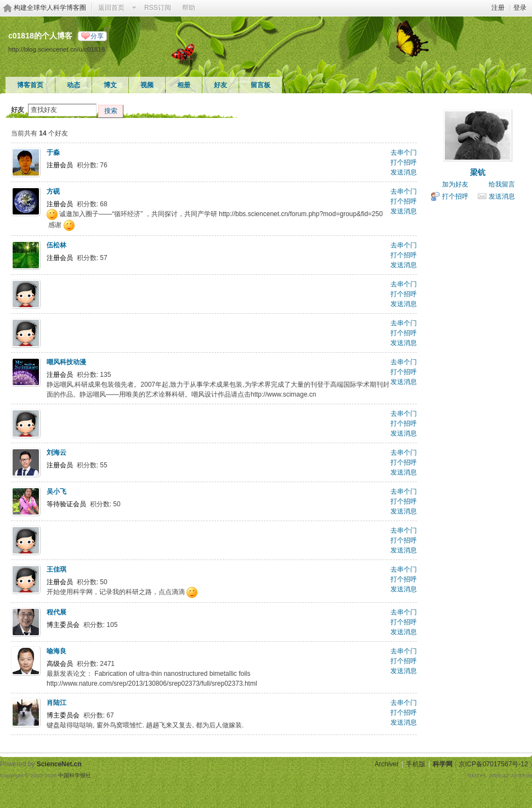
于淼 (53, 152)
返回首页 (111, 8)
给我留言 (502, 184)
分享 (97, 36)
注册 (498, 8)
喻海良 (56, 651)
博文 (110, 85)
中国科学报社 (75, 775)
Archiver (387, 764)
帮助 (189, 8)
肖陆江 (56, 703)
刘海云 (56, 453)
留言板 (261, 85)
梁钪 (478, 172)
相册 (184, 85)
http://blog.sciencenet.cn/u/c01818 (56, 49)
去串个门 (404, 152)
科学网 (443, 764)
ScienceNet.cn (59, 764)
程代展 (56, 612)
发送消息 (404, 172)
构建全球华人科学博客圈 (50, 8)
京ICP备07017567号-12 (493, 764)
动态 (73, 85)
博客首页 (30, 85)
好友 (220, 85)
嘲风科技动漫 (66, 362)
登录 (520, 8)
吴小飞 (56, 491)
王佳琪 (56, 569)
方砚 (53, 191)
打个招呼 (404, 162)
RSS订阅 (158, 8)
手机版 (416, 764)
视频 (147, 85)
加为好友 (455, 184)
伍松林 (56, 245)
